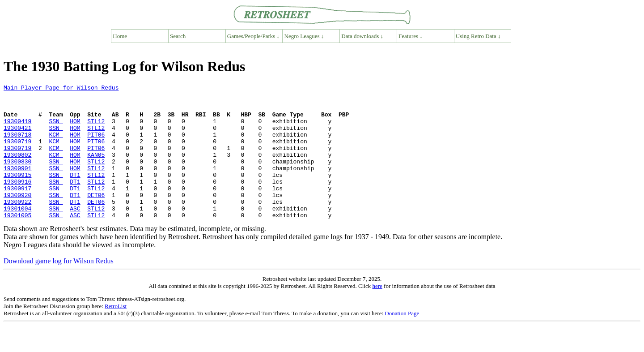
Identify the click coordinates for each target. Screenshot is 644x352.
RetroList (116, 333)
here (377, 313)
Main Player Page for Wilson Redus (61, 89)
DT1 (75, 193)
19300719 (17, 153)
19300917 (17, 210)
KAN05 (96, 169)
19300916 (17, 202)
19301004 (17, 234)
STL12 (96, 129)
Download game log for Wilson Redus (59, 288)
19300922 (17, 226)
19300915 (17, 193)
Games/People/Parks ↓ (253, 36)
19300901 (17, 185)
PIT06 (96, 145)
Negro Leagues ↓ (304, 36)
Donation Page (402, 340)
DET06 (96, 218)
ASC (75, 234)
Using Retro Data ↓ (478, 36)
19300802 (17, 169)
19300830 (17, 177)
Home (120, 36)
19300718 (17, 145)
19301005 (17, 242)
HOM (75, 129)
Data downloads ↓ (362, 36)
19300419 (17, 129)
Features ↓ (411, 36)
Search (178, 36)
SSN (56, 129)
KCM (56, 145)
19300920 (17, 218)
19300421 (17, 137)
